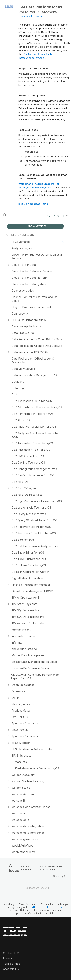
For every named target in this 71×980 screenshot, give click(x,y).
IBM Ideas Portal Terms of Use (46, 907)
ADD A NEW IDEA (35, 226)
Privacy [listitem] (8, 958)
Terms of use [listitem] (12, 964)
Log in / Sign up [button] (57, 215)
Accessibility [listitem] (11, 969)
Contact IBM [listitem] (11, 953)
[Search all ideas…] (23, 215)
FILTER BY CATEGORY (20, 235)
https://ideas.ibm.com (32, 58)
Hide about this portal (30, 16)
